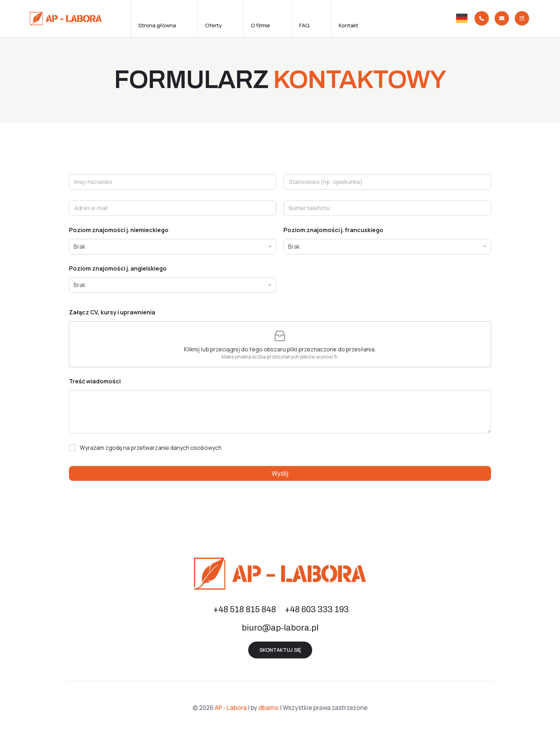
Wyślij (280, 473)
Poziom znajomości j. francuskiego (333, 230)
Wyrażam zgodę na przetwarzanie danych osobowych (151, 448)
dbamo (269, 708)
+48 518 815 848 (244, 609)
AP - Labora (231, 708)
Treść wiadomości (95, 381)
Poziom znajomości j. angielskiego (118, 269)
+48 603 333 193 (317, 609)
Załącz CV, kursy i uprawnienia (112, 312)
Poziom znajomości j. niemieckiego (119, 230)
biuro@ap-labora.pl (280, 628)
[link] (462, 19)
